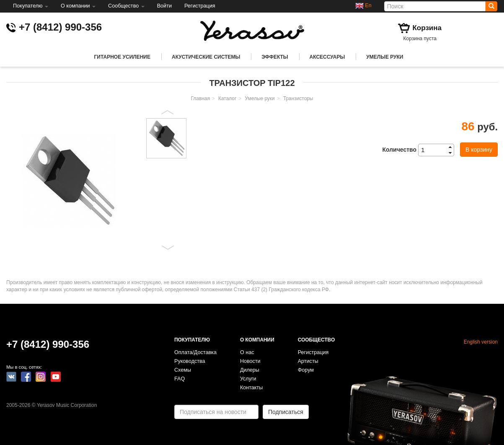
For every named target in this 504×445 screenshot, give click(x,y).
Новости (250, 361)
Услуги (248, 379)
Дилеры (250, 370)
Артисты (308, 361)
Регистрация (200, 6)
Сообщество (126, 6)
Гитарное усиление (122, 57)
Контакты (251, 388)
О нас (247, 352)
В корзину (479, 150)
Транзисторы (298, 98)
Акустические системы (206, 57)
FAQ (180, 379)
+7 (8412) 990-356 (60, 27)
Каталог (227, 98)
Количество (399, 150)
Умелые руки (385, 57)
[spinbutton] (439, 150)
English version (481, 342)
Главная (200, 98)
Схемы (183, 370)
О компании (78, 6)
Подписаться (286, 412)
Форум (306, 370)
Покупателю (31, 6)
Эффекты (275, 57)
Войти (164, 6)
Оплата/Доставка (195, 352)
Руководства (190, 361)
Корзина (427, 28)
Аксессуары (327, 57)
